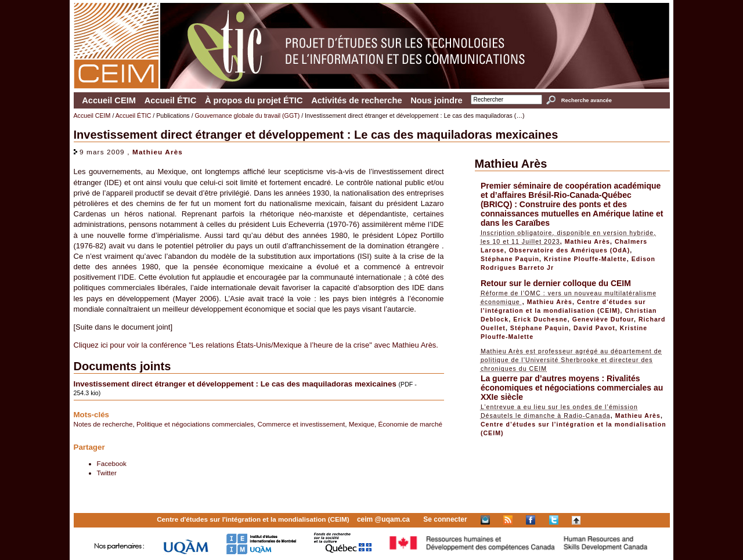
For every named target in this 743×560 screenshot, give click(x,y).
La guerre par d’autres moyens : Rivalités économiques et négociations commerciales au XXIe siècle (572, 388)
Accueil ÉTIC (171, 100)
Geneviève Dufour (603, 319)
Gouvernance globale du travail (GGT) (248, 115)
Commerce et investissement (302, 424)
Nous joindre (437, 100)
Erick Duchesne (540, 319)
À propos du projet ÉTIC (254, 100)
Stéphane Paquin (510, 259)
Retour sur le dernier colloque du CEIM (556, 283)
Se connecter (445, 519)
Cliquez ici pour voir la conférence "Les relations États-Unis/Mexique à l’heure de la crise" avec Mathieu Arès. (256, 345)
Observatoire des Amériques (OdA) (570, 250)
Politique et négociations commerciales (195, 424)
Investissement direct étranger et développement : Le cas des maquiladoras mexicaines (235, 384)
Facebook (112, 463)
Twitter (107, 473)
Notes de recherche (103, 424)
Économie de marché (410, 424)
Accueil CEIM (109, 100)
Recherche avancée (587, 100)
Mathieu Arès (158, 152)
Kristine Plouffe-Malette (585, 259)
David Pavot (594, 328)
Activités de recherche (356, 100)
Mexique (362, 424)
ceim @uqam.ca (383, 519)
